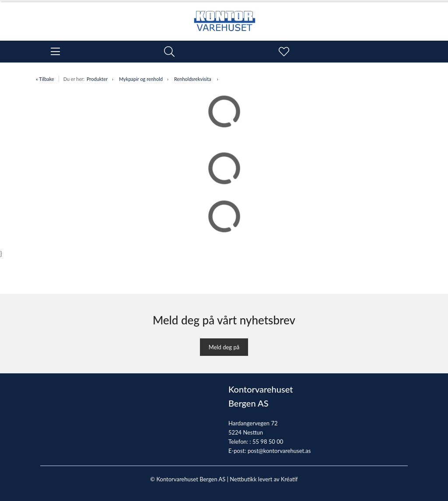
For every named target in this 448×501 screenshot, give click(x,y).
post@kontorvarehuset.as (279, 451)
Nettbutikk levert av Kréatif (264, 479)
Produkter (97, 79)
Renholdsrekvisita (193, 79)
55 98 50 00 (268, 442)
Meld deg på (224, 347)
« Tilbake (45, 79)
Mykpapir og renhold (141, 79)
